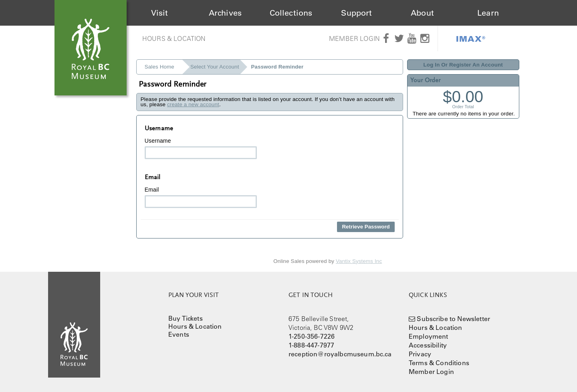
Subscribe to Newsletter (453, 319)
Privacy (420, 354)
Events (179, 334)
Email (201, 197)
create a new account (193, 104)
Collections (291, 13)
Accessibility (428, 345)
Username (201, 148)
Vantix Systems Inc (359, 261)
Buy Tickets (186, 318)
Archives (225, 13)
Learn (488, 13)
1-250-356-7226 (312, 336)
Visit (160, 13)
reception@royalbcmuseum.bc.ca (340, 354)
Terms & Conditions (439, 363)
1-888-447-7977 (311, 345)
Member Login (354, 38)
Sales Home (159, 67)
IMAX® (471, 38)
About (422, 13)
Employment (429, 336)
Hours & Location (174, 38)
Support (356, 13)
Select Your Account (215, 67)
